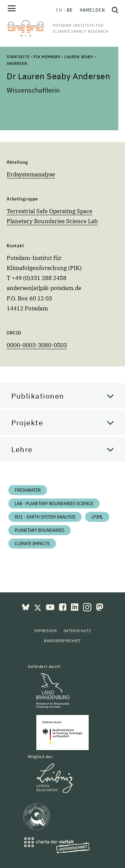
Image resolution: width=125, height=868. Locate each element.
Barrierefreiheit (62, 641)
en (59, 10)
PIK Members (47, 57)
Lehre (22, 449)
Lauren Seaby (79, 57)
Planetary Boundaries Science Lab (52, 221)
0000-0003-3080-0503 (37, 345)
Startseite (18, 57)
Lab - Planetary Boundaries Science (54, 503)
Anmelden (92, 10)
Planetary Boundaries (39, 530)
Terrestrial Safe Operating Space (49, 211)
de (70, 10)
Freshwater (28, 490)
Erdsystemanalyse (31, 174)
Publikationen (38, 396)
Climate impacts (32, 544)
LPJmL (97, 517)
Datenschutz (77, 631)
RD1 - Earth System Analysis (45, 517)
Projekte (27, 422)
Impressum (45, 631)
